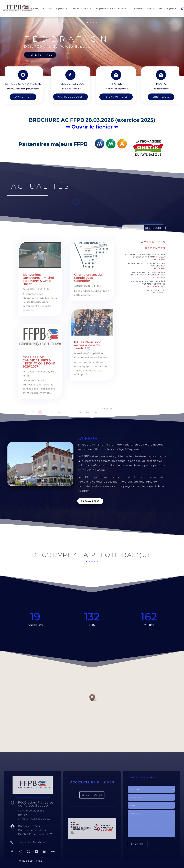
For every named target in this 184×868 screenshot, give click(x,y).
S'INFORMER (28, 97)
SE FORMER (80, 9)
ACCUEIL (35, 9)
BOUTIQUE (167, 9)
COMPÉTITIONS (141, 9)
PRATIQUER (57, 9)
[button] (93, 698)
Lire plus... (156, 97)
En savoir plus (90, 501)
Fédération (67, 39)
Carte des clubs (71, 97)
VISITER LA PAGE (40, 55)
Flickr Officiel (111, 97)
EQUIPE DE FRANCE (110, 9)
